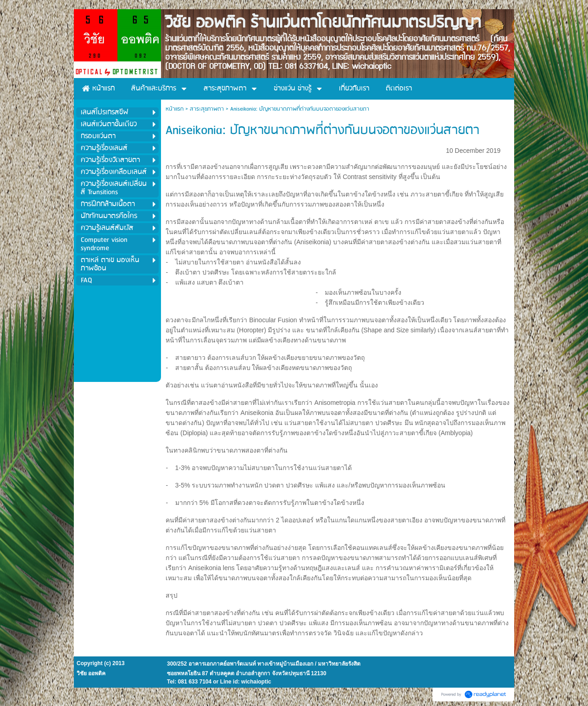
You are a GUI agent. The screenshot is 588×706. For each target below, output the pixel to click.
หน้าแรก (175, 109)
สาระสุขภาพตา (207, 109)
